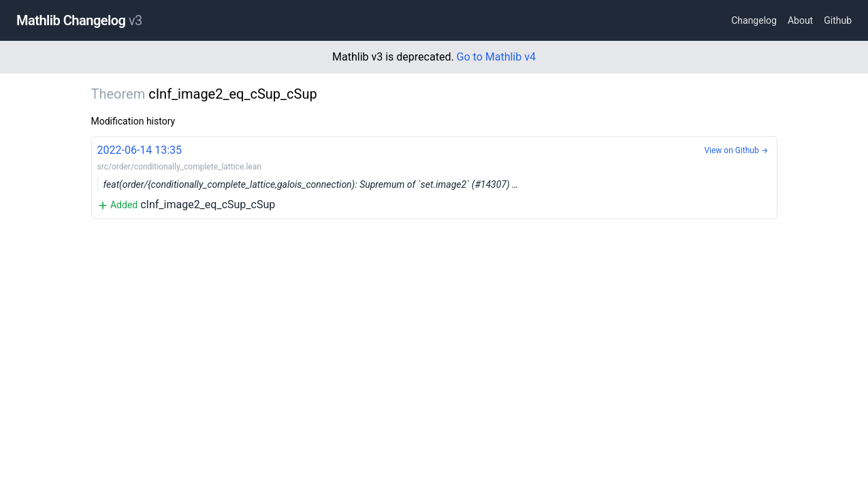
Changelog (754, 20)
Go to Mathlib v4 (496, 57)
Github (838, 20)
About (800, 20)
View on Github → (736, 150)
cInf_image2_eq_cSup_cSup (434, 177)
